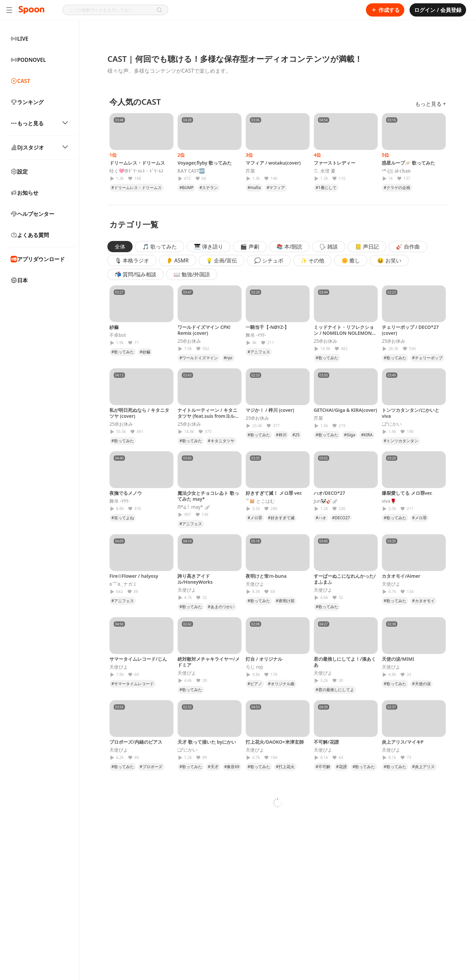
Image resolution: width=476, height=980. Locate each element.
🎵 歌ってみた (160, 247)
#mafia (254, 188)
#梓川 (281, 435)
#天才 (213, 767)
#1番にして (326, 188)
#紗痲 (145, 352)
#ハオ (321, 518)
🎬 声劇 (250, 247)
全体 (120, 247)
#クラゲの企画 (397, 188)
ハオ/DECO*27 (329, 493)
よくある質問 (30, 235)
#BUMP (186, 188)
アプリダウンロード (38, 259)
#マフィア (276, 188)
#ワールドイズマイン (199, 358)
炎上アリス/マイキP (403, 742)
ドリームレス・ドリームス (137, 163)
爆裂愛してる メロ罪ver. (407, 493)
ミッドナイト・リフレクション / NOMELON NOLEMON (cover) (344, 333)
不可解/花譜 (326, 742)
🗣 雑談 (329, 247)
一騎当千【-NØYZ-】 (267, 327)
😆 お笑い (389, 260)
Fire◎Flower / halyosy (134, 576)
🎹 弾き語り (209, 247)
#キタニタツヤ (221, 441)
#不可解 (323, 767)
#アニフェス (259, 352)
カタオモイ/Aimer (401, 576)
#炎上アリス (423, 767)
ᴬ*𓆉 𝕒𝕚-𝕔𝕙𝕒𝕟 (396, 171)
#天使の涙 (421, 684)
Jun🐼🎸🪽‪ (326, 501)
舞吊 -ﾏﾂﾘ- (256, 335)
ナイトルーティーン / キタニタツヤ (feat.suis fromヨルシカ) (208, 416)
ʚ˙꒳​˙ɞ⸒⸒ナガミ (123, 584)
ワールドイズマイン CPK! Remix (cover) (204, 330)
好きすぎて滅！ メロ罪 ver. (274, 493)
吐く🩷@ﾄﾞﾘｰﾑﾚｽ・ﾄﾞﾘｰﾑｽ (136, 171)
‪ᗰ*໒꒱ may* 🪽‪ (194, 507)
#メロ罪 (255, 518)
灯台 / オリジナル (264, 659)
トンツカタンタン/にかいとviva (411, 413)
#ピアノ (255, 684)
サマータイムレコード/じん (138, 659)
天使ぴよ (187, 590)
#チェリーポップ (427, 358)
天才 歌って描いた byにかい (207, 742)
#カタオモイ (423, 601)
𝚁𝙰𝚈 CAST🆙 (191, 171)
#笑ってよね (123, 518)
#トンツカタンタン (401, 441)
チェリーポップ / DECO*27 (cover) (410, 330)
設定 (19, 172)
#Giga (350, 435)
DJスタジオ (40, 147)
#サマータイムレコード (133, 684)
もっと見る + (431, 104)
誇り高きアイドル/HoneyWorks (195, 579)
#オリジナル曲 (281, 684)
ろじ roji (254, 667)
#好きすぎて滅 (281, 518)
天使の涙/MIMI (398, 659)
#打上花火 (285, 767)
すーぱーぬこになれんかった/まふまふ (345, 579)
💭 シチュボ (269, 260)
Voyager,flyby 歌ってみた (205, 163)
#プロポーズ (151, 767)
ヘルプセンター (32, 214)
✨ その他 (312, 260)
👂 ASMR (178, 260)
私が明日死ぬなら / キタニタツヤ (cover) (139, 413)
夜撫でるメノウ (126, 493)
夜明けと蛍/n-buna (266, 576)
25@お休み (189, 341)
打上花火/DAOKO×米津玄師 (275, 742)
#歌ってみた (123, 352)
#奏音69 (232, 767)
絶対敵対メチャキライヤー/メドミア (209, 662)
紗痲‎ (114, 327)
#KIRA (367, 435)
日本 (19, 280)
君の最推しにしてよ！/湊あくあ (345, 662)
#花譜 (341, 767)
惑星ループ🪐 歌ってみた (408, 163)
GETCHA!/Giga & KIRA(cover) (345, 410)
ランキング (27, 102)
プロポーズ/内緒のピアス (136, 742)
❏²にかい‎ (392, 424)
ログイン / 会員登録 (438, 10)
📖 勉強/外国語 (192, 274)
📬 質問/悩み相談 (136, 274)
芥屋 (250, 171)
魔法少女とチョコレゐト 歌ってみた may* (208, 496)
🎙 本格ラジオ (132, 260)
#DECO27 (341, 518)
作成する (385, 10)
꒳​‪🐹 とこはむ (260, 501)
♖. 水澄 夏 (325, 171)
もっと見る (40, 123)
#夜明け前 (285, 601)
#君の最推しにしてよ (335, 690)
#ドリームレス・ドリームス (137, 188)
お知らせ (24, 193)
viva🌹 (389, 501)
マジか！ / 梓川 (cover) (270, 410)
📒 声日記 (367, 247)
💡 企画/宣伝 (221, 260)
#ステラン (209, 188)
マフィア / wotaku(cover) (273, 163)
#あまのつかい (221, 607)
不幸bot (118, 335)
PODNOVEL (28, 60)
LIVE (20, 39)
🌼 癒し (351, 260)
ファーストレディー (335, 163)
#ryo (228, 358)
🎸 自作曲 (408, 247)
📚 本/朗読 (289, 247)
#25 (296, 435)
